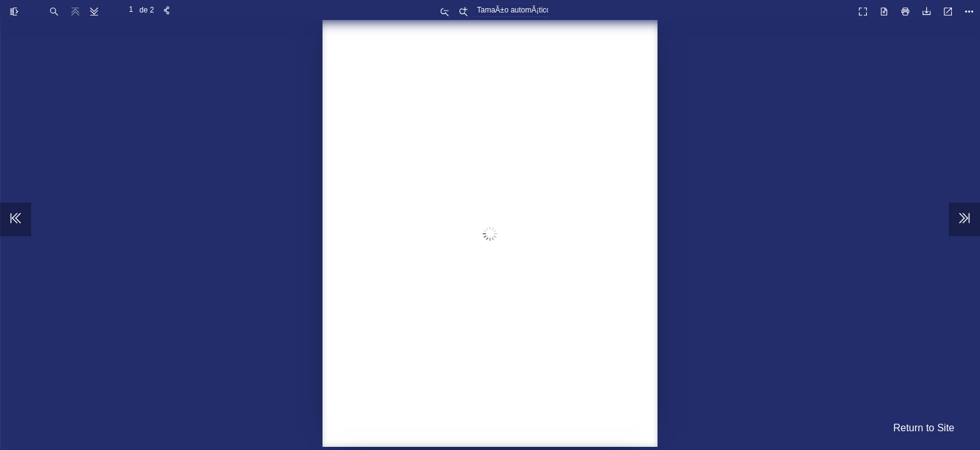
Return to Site (924, 428)
